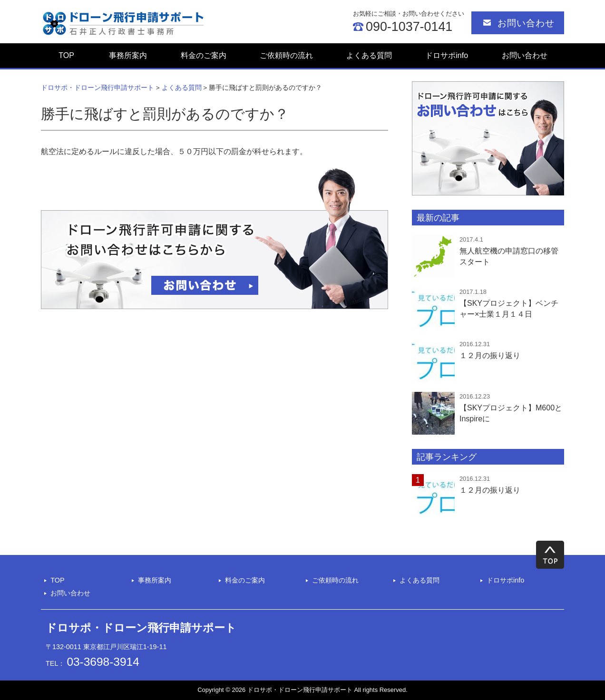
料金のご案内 (204, 55)
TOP (66, 55)
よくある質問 (369, 55)
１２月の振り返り (490, 490)
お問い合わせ (526, 23)
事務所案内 (128, 55)
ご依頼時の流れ (286, 55)
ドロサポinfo (447, 55)
